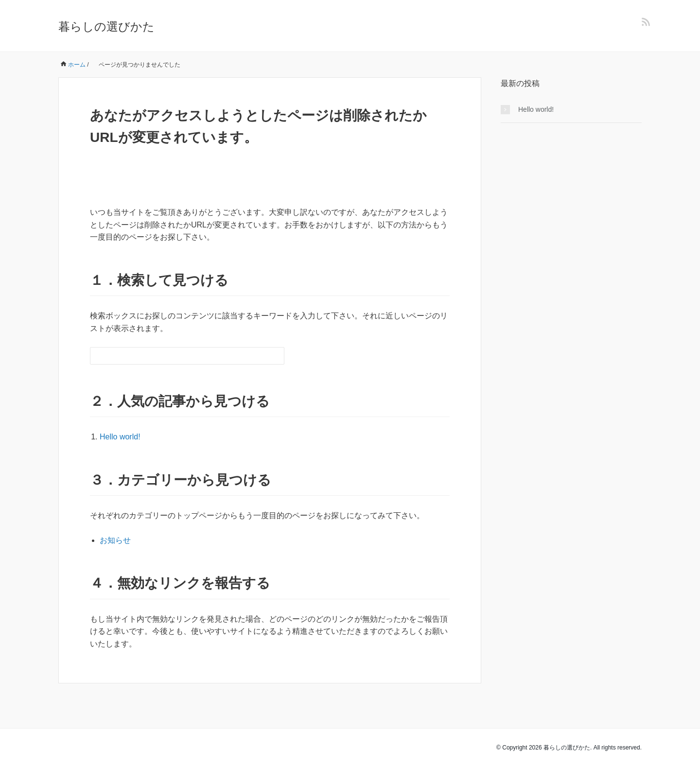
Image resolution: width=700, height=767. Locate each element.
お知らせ (115, 540)
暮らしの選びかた (106, 26)
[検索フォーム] (177, 356)
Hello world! (120, 437)
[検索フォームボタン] (276, 356)
